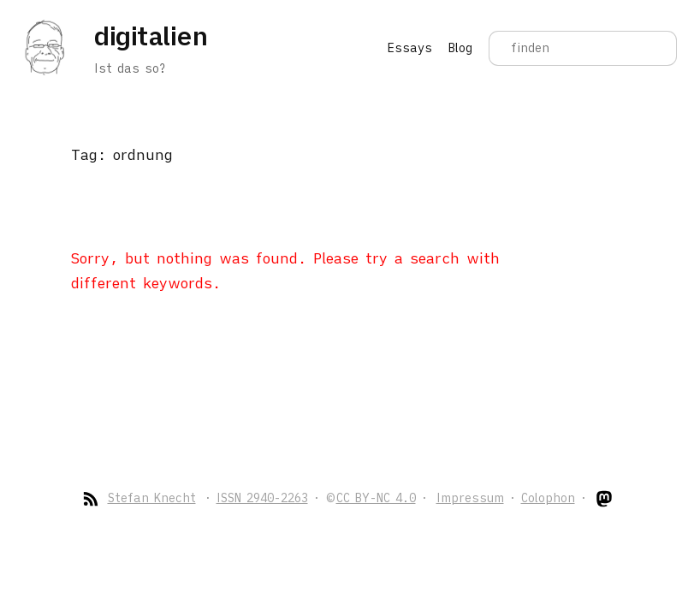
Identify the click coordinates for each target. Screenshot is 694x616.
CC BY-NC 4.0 (376, 498)
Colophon (548, 498)
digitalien (151, 36)
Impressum (470, 498)
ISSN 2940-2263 (262, 498)
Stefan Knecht (152, 498)
